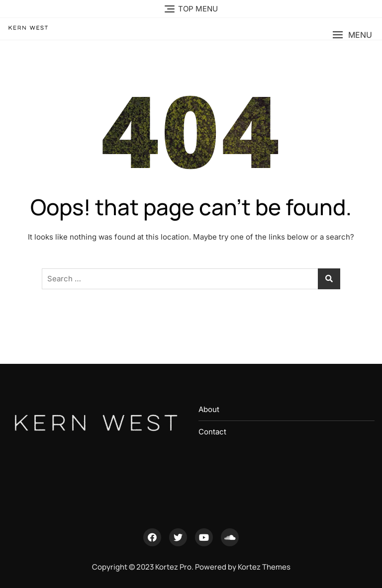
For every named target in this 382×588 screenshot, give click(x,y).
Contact (212, 432)
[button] (352, 35)
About (209, 409)
